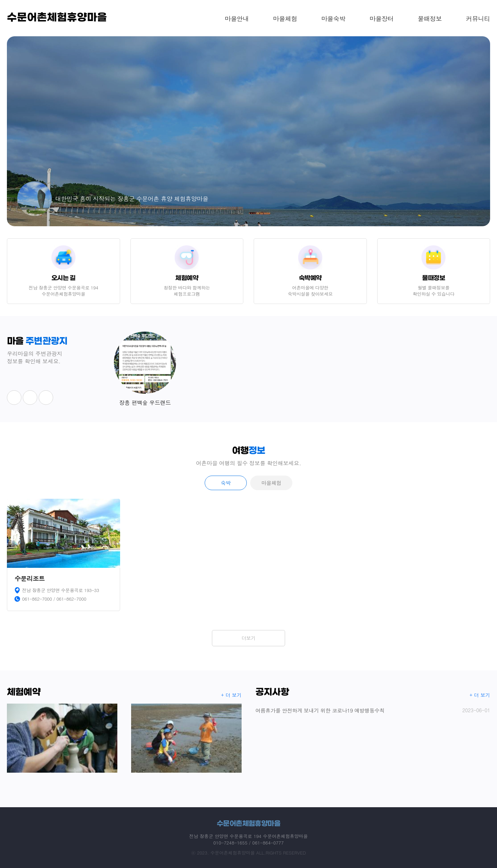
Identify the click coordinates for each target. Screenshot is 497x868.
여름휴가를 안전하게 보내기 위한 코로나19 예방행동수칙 (373, 710)
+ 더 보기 (232, 695)
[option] (248, 131)
